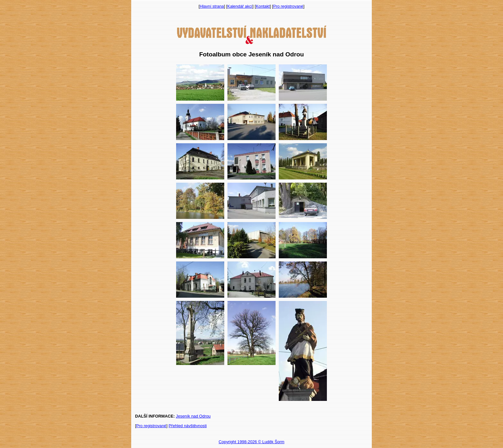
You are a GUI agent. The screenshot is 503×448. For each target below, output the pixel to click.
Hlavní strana (212, 6)
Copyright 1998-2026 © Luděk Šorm (251, 442)
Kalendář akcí (240, 6)
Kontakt (263, 6)
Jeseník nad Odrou (193, 416)
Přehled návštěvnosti (188, 426)
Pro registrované (288, 6)
